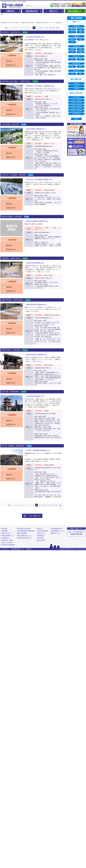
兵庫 (24, 531)
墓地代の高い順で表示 (42, 23)
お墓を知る (11, 11)
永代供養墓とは (6, 538)
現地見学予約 (10, 65)
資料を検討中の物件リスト (24, 538)
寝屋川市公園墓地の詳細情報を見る (37, 221)
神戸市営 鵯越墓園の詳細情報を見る (38, 450)
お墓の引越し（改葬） (7, 540)
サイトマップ (5, 549)
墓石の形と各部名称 (43, 531)
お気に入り (75, 6)
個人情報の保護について (18, 549)
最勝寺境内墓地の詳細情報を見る (36, 304)
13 (50, 28)
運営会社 (29, 549)
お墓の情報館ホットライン (58, 531)
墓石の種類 (40, 538)
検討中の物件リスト (75, 11)
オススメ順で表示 (56, 23)
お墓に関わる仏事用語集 (8, 545)
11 (44, 28)
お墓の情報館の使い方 (57, 528)
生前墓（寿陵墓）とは (7, 536)
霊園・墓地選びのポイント (24, 536)
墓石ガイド (54, 11)
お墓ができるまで (6, 533)
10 (40, 28)
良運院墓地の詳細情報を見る (35, 263)
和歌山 (30, 531)
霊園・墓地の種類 (22, 533)
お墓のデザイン (41, 533)
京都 (21, 531)
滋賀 (33, 531)
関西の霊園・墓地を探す (32, 11)
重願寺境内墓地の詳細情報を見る (36, 354)
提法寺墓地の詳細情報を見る (35, 37)
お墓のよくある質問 (7, 542)
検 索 (76, 119)
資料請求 (8, 61)
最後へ (61, 508)
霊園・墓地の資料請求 (79, 3)
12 (47, 28)
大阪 (18, 531)
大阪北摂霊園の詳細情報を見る (36, 129)
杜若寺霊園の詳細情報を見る (35, 396)
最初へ (3, 505)
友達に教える (82, 6)
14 (53, 28)
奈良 (27, 531)
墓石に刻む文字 (41, 540)
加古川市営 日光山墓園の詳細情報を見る (39, 179)
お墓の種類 (4, 531)
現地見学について (56, 533)
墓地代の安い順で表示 (27, 23)
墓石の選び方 (41, 536)
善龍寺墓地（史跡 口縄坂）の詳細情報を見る (40, 86)
